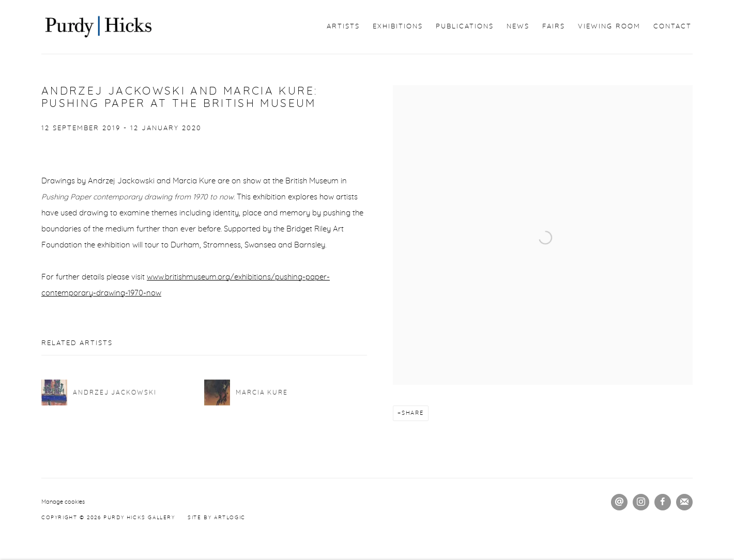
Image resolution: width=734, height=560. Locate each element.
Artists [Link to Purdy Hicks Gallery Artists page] (343, 27)
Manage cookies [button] (63, 502)
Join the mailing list (684, 502)
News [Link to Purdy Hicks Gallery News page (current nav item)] (518, 27)
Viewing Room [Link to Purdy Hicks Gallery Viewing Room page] (609, 27)
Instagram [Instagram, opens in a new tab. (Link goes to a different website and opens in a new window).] (641, 502)
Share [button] (413, 413)
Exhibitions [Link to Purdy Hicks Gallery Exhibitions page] (398, 27)
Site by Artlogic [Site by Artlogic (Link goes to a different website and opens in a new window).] (217, 518)
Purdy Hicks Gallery (98, 27)
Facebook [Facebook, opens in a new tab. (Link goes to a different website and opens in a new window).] (663, 502)
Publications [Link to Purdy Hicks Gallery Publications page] (465, 27)
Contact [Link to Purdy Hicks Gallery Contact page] (672, 27)
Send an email (619, 502)
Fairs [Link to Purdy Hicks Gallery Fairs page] (554, 27)
